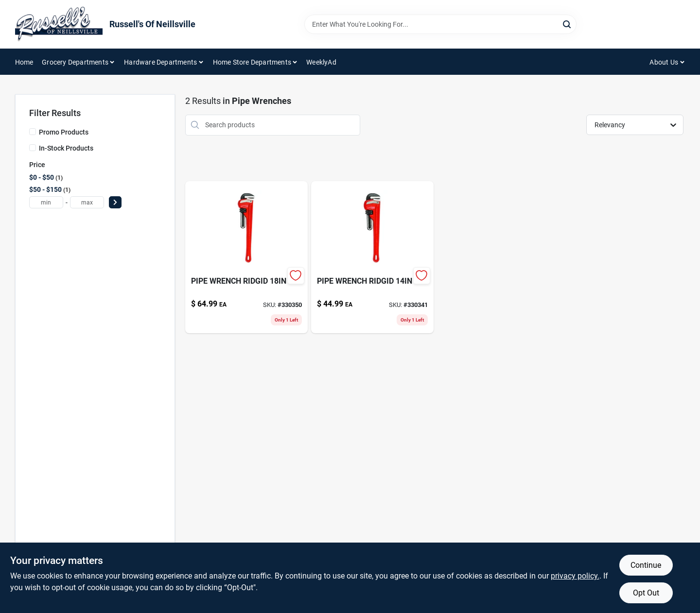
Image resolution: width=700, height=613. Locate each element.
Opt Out (646, 593)
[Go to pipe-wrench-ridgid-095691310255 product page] (246, 257)
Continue (646, 565)
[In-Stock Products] (33, 148)
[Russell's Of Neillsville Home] (59, 24)
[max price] (87, 202)
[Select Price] (115, 202)
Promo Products (64, 132)
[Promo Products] (33, 132)
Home (24, 62)
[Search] (568, 24)
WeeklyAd (321, 62)
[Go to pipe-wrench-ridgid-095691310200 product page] (372, 257)
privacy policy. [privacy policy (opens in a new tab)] (575, 576)
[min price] (46, 202)
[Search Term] (440, 24)
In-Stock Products (66, 148)
